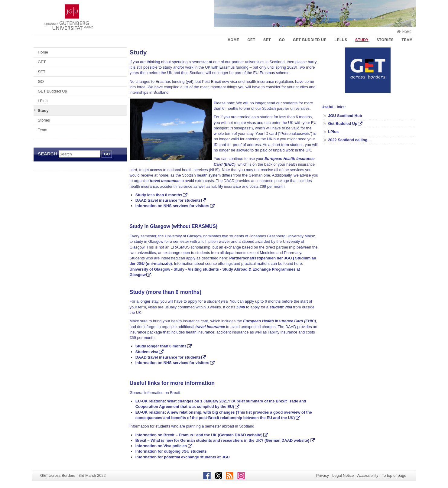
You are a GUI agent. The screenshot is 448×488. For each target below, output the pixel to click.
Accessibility (368, 475)
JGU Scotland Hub (345, 116)
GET (251, 40)
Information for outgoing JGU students (171, 451)
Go (107, 154)
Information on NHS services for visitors (172, 206)
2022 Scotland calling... (349, 140)
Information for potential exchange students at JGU (183, 457)
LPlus (341, 40)
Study (362, 40)
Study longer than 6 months (161, 346)
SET (267, 40)
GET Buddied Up (310, 40)
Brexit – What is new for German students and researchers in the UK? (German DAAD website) (222, 440)
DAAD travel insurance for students (168, 200)
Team (407, 40)
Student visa (147, 352)
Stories (385, 40)
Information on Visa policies (161, 446)
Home (407, 32)
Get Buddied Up (343, 124)
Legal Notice (343, 475)
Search (47, 154)
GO (282, 40)
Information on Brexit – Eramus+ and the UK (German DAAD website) (199, 435)
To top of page (394, 475)
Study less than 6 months (159, 195)
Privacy (323, 475)
